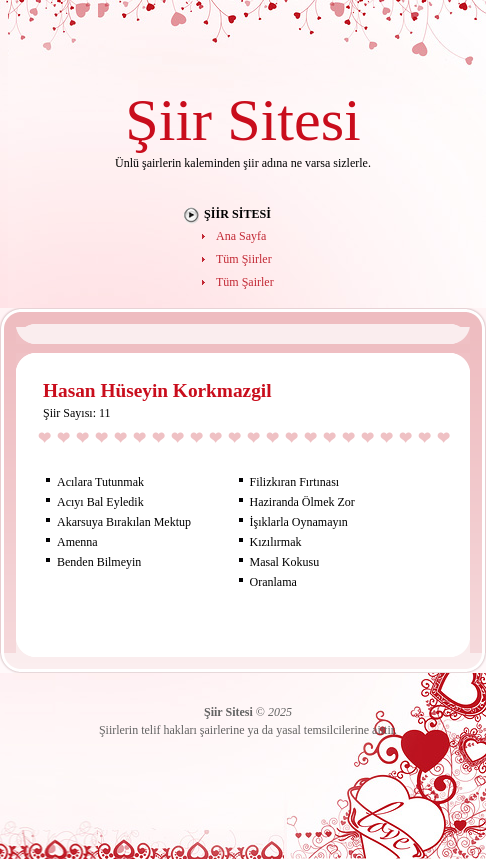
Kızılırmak (276, 542)
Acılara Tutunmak (100, 482)
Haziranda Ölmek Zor (302, 502)
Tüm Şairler (245, 282)
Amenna (77, 542)
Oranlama (273, 582)
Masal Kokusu (285, 562)
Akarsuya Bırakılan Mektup (124, 522)
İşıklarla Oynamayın (299, 522)
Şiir (168, 119)
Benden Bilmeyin (99, 562)
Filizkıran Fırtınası (295, 482)
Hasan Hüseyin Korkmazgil (157, 390)
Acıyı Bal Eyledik (100, 502)
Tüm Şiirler (244, 259)
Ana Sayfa (241, 236)
